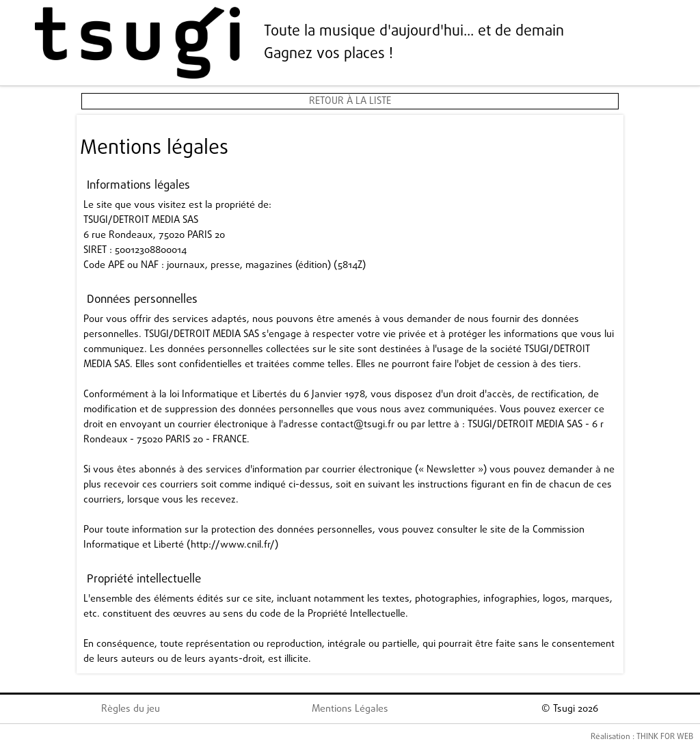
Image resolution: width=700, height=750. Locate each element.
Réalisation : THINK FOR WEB (642, 737)
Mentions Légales (350, 709)
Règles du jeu (131, 709)
